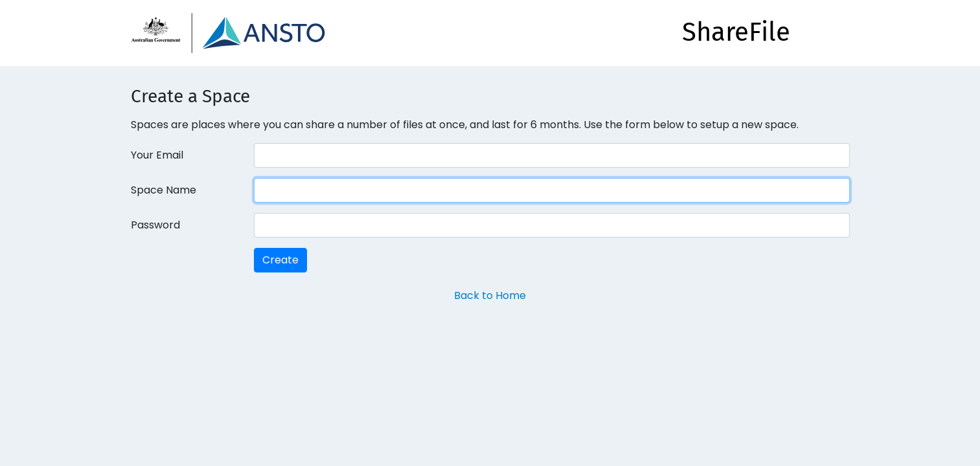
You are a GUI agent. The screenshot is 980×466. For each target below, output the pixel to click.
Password (155, 225)
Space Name (164, 190)
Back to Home (490, 295)
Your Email (157, 155)
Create (280, 260)
